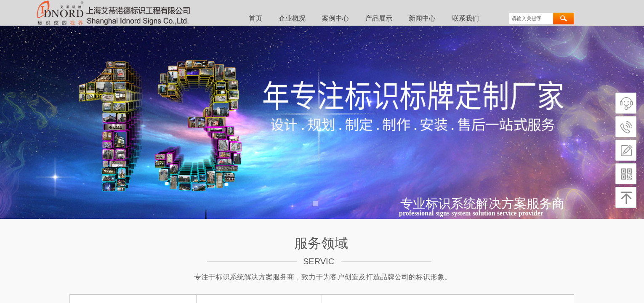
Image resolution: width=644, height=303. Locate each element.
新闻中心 (422, 18)
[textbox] (531, 19)
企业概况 (292, 18)
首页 (255, 18)
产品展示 (379, 18)
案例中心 (335, 18)
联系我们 (466, 18)
